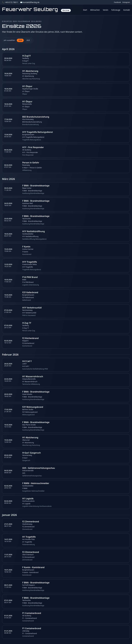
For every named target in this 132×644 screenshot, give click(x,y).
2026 (20, 40)
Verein (106, 10)
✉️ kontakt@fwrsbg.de (30, 2)
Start (85, 10)
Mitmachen (95, 10)
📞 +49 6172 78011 (10, 2)
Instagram (126, 2)
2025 (28, 40)
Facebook (117, 2)
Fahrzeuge (116, 10)
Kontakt (127, 10)
